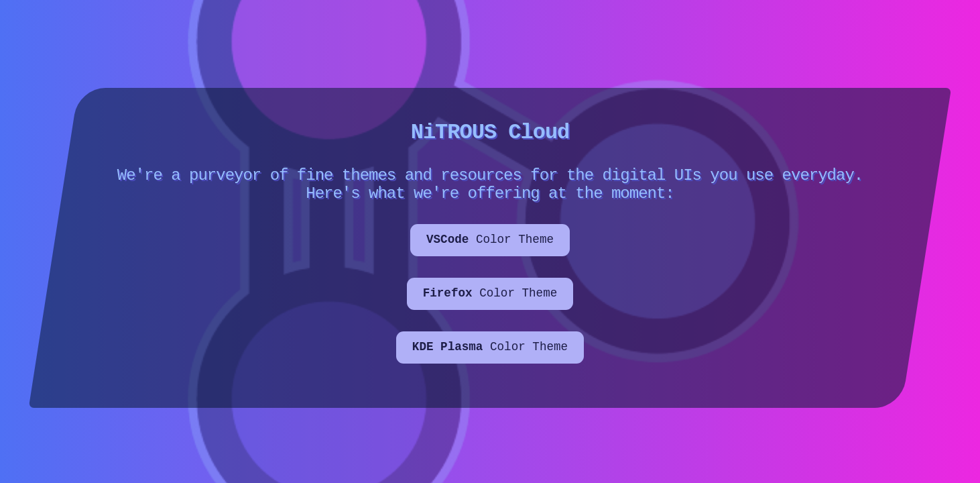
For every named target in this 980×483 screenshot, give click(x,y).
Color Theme (490, 247)
